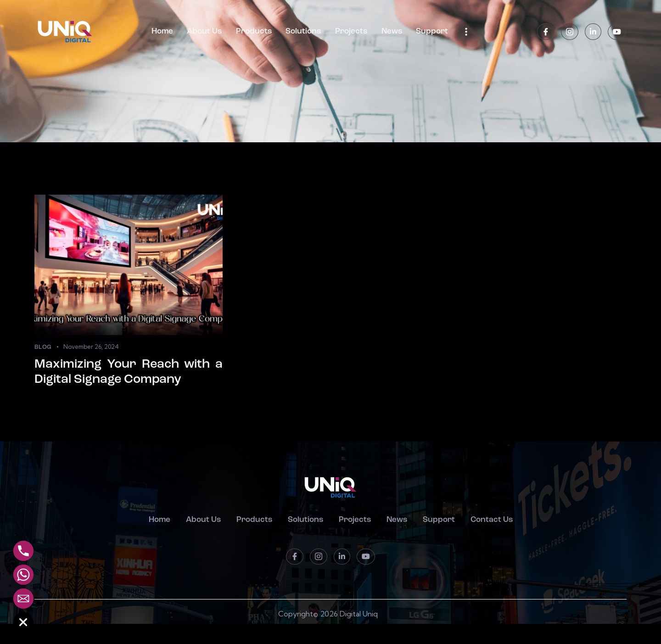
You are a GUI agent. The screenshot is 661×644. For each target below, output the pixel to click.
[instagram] (570, 32)
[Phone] (23, 551)
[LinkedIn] (593, 32)
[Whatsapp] (23, 575)
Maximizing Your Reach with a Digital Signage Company (129, 372)
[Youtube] (617, 32)
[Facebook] (546, 32)
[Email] (23, 599)
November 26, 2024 (91, 347)
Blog (43, 347)
